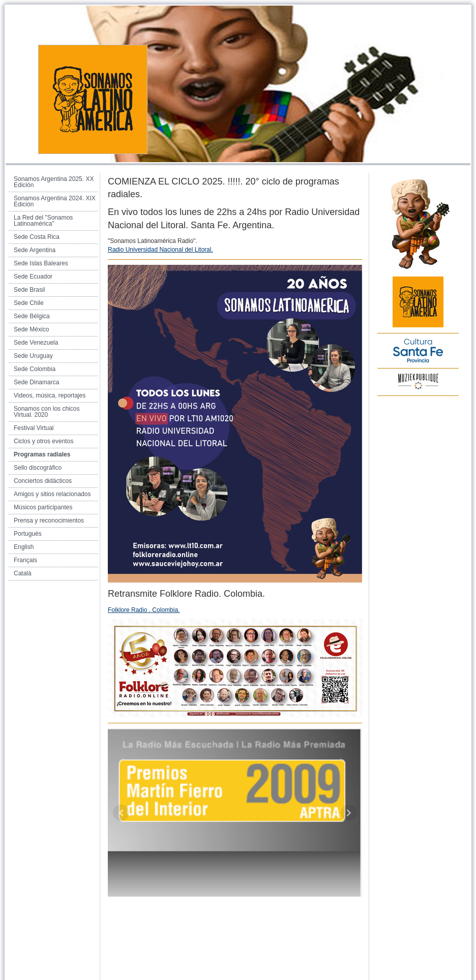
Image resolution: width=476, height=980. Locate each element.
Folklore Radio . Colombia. (144, 610)
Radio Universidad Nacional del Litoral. (160, 250)
